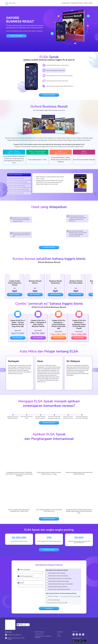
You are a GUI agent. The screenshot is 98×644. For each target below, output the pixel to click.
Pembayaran (49, 608)
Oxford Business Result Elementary (58, 576)
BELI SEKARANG (15, 295)
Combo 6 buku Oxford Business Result (59, 589)
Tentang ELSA (66, 3)
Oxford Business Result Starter (57, 573)
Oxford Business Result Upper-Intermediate (61, 584)
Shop (59, 634)
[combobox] (70, 597)
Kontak (59, 636)
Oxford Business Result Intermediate (59, 581)
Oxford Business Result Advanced (58, 587)
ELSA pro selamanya (54, 600)
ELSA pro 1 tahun (53, 596)
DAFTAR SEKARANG (16, 36)
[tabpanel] (14, 157)
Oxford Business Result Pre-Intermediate (60, 579)
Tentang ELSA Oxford (77, 3)
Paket (86, 3)
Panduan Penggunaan (40, 632)
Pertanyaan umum (39, 634)
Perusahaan (60, 632)
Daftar (91, 3)
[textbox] (70, 596)
